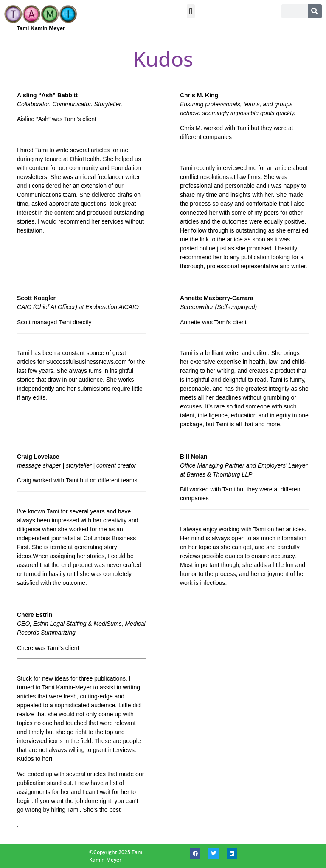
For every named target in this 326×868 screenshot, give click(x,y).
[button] (191, 11)
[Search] (315, 11)
